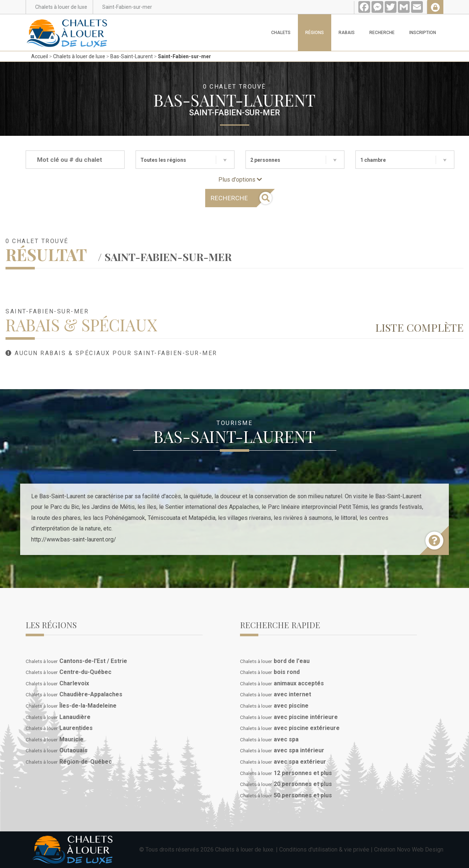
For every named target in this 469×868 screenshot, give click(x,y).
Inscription (423, 33)
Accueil (40, 56)
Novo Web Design (420, 850)
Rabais (347, 33)
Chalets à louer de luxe (79, 56)
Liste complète (419, 327)
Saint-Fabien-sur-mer (184, 56)
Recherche (382, 33)
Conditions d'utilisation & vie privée (324, 850)
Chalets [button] (281, 33)
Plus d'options (240, 180)
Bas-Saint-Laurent (132, 56)
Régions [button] (315, 33)
